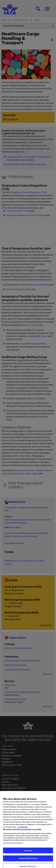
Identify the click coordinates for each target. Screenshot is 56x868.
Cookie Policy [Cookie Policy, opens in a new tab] (22, 830)
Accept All (28, 854)
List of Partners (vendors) (13, 846)
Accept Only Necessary (28, 862)
